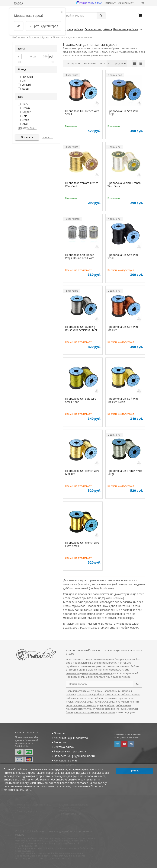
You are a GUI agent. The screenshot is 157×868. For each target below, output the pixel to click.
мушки (78, 702)
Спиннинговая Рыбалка (98, 29)
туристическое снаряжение (103, 709)
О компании (126, 3)
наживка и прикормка (87, 712)
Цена (102, 64)
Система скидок (63, 747)
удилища (88, 702)
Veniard (26, 85)
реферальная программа (97, 673)
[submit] (101, 16)
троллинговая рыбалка (90, 698)
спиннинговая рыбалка (90, 695)
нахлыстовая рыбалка (118, 695)
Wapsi (25, 89)
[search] (138, 684)
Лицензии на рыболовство (69, 738)
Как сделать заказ (64, 760)
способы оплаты (75, 670)
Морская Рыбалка (73, 29)
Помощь (110, 3)
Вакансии (58, 742)
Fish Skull (27, 77)
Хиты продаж (117, 64)
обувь (111, 705)
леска (69, 705)
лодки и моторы (114, 698)
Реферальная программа (69, 751)
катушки (99, 702)
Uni (24, 81)
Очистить (47, 138)
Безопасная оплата (26, 733)
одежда (102, 705)
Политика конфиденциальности (73, 756)
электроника (108, 712)
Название (90, 64)
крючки (134, 702)
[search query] (84, 16)
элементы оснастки (85, 705)
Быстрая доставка (125, 659)
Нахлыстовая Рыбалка (126, 29)
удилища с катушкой (117, 702)
